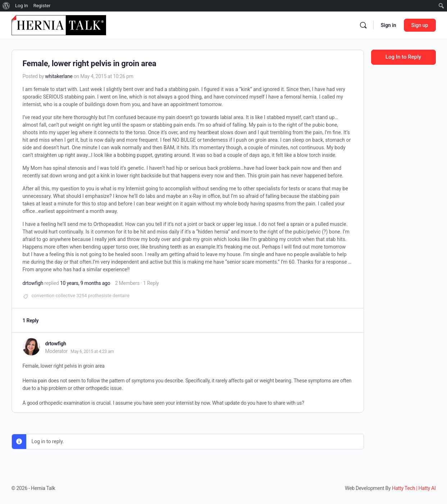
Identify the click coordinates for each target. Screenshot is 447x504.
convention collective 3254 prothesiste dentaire (81, 296)
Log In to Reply (403, 57)
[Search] (363, 25)
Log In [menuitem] (22, 6)
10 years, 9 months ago (85, 283)
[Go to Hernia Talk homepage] (59, 24)
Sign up (420, 25)
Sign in (389, 25)
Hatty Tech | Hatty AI (414, 488)
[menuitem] (6, 6)
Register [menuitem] (42, 6)
